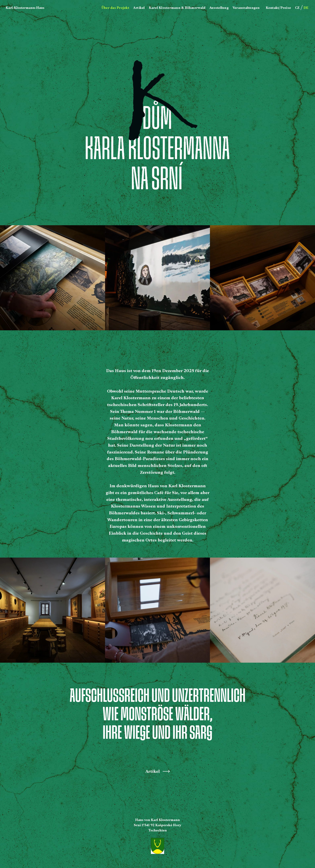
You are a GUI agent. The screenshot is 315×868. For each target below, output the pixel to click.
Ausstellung (219, 8)
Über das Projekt (115, 8)
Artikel (139, 8)
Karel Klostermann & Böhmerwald (177, 8)
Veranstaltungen (246, 8)
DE (306, 8)
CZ (297, 8)
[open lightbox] (53, 278)
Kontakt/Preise (278, 8)
